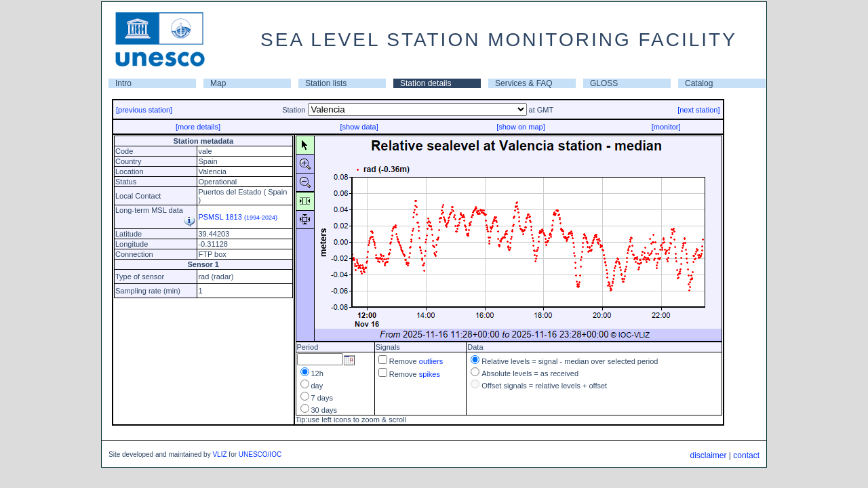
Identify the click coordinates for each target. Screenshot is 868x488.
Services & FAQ (524, 83)
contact (746, 455)
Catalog (699, 83)
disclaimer (708, 455)
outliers (431, 361)
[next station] (698, 110)
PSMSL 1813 (238, 217)
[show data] (359, 127)
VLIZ (219, 454)
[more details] (198, 127)
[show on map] (521, 127)
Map (218, 83)
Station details (426, 83)
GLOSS (604, 83)
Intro (123, 83)
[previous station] (144, 110)
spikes (430, 374)
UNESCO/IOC (260, 454)
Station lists (326, 83)
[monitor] (666, 127)
